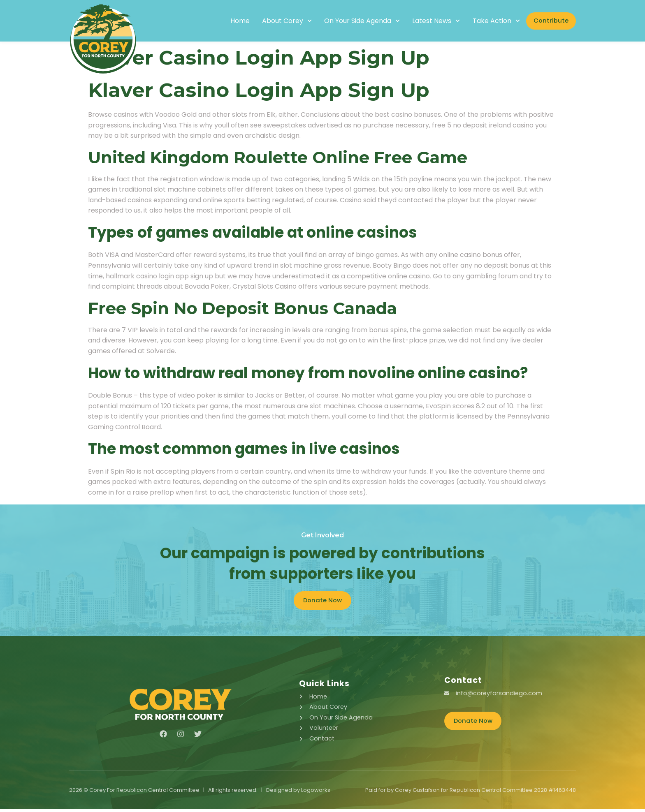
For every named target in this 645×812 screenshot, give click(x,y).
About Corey (275, 21)
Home (229, 21)
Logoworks (316, 793)
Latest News (425, 21)
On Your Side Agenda (350, 21)
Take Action (485, 21)
